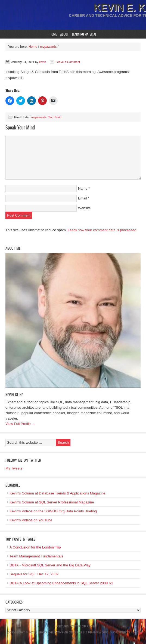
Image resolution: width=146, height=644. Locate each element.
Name (83, 188)
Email (83, 198)
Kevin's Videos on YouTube (31, 520)
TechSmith (55, 117)
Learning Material (84, 34)
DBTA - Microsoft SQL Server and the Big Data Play (50, 565)
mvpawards (39, 117)
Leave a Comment (68, 62)
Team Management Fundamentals (36, 556)
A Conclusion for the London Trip (35, 547)
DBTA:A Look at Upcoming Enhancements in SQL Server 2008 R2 (61, 583)
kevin (43, 62)
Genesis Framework (91, 632)
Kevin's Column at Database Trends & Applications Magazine (57, 493)
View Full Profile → (20, 424)
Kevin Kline (14, 394)
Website (84, 208)
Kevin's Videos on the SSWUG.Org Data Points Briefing (53, 511)
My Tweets (14, 468)
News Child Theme (53, 632)
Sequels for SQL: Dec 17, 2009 (34, 574)
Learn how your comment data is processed (102, 230)
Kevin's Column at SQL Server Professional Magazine (52, 502)
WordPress (120, 632)
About (64, 34)
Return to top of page (76, 626)
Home (53, 34)
